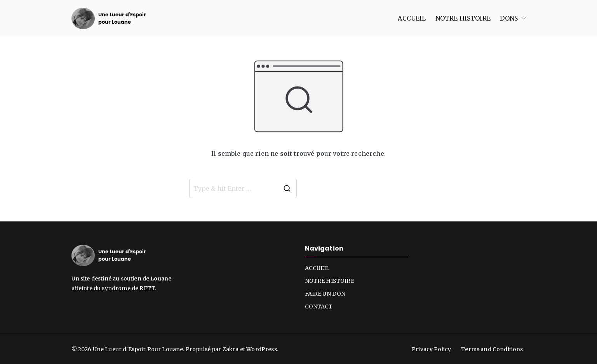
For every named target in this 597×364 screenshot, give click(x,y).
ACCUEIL (412, 18)
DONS (513, 18)
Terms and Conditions (492, 349)
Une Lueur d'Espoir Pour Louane (138, 349)
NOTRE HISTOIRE (463, 18)
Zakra (231, 349)
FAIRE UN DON (325, 294)
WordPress (261, 349)
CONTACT (319, 307)
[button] (522, 18)
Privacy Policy (431, 349)
